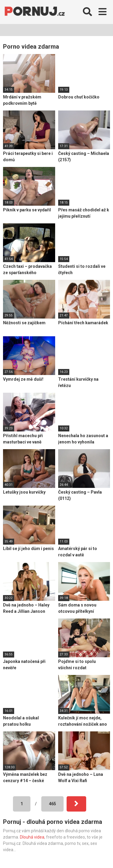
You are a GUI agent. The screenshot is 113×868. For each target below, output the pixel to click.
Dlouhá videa (32, 837)
